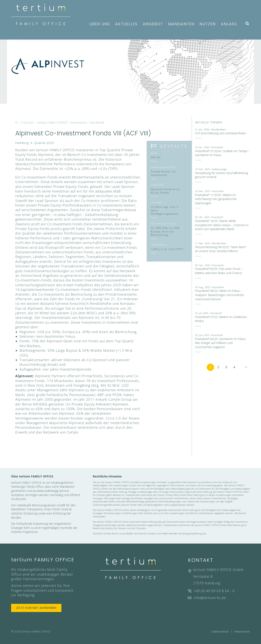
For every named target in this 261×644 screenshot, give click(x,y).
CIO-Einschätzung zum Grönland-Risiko (220, 133)
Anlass (229, 24)
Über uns (100, 24)
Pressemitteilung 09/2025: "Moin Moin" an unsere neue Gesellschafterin (221, 249)
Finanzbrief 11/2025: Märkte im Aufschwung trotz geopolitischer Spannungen (216, 199)
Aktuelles (126, 24)
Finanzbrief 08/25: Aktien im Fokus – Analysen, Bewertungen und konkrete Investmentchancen (220, 295)
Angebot (153, 24)
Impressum (242, 632)
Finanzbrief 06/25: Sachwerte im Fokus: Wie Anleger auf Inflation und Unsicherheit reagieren (221, 343)
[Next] (246, 367)
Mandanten (181, 24)
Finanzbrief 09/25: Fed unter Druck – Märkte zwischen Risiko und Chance (219, 271)
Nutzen (208, 24)
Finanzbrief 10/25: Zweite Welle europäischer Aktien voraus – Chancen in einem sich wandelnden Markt (222, 225)
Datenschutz (220, 632)
